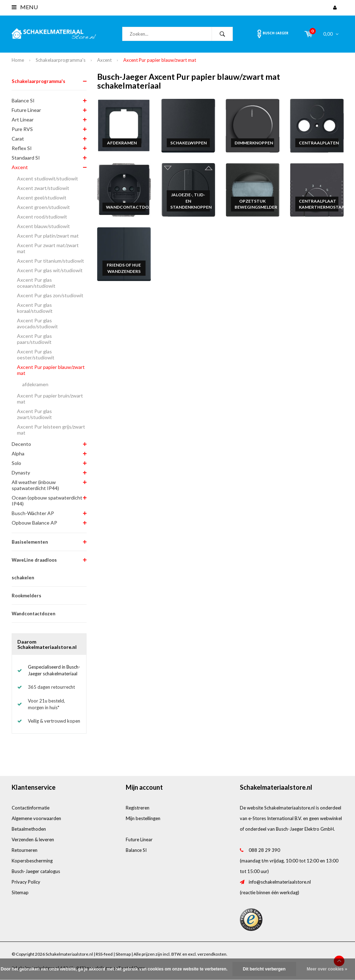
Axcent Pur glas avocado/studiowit (37, 323)
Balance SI (23, 100)
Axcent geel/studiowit (42, 198)
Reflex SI (22, 148)
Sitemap (20, 892)
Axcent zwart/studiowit (43, 188)
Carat (18, 139)
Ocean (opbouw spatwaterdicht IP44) (47, 501)
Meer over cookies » (327, 969)
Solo (16, 463)
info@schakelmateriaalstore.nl (280, 882)
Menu (25, 7)
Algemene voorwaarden (36, 818)
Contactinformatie (31, 808)
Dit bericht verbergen (264, 969)
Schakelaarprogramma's (61, 60)
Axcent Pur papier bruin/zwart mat (50, 399)
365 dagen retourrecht (51, 687)
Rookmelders (26, 596)
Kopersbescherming (32, 861)
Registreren (138, 808)
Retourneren (25, 850)
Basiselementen (30, 542)
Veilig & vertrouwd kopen (54, 721)
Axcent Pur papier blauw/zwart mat (160, 60)
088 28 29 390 (264, 850)
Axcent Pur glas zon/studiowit (50, 295)
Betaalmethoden (29, 829)
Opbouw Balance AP (34, 523)
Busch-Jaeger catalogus (36, 871)
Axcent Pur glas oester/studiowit (36, 354)
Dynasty (21, 473)
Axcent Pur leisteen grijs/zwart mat (51, 430)
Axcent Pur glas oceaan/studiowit (36, 283)
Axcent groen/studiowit (43, 207)
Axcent (104, 60)
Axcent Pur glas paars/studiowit (34, 339)
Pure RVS (22, 129)
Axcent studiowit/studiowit (48, 178)
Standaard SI (26, 158)
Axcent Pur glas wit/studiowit (50, 270)
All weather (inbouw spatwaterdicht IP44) (35, 485)
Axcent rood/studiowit (42, 217)
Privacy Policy (26, 882)
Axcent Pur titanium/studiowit (51, 261)
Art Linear (23, 119)
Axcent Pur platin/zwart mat (48, 236)
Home (18, 60)
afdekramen (35, 384)
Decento (21, 444)
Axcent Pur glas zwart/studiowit (34, 414)
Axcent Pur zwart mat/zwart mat (48, 248)
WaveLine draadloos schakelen (34, 569)
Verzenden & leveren (33, 839)
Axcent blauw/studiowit (43, 226)
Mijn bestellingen (143, 818)
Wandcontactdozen (34, 614)
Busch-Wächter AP (33, 513)
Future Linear (26, 110)
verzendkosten (212, 954)
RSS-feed (104, 954)
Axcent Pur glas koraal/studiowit (35, 308)
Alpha (18, 453)
